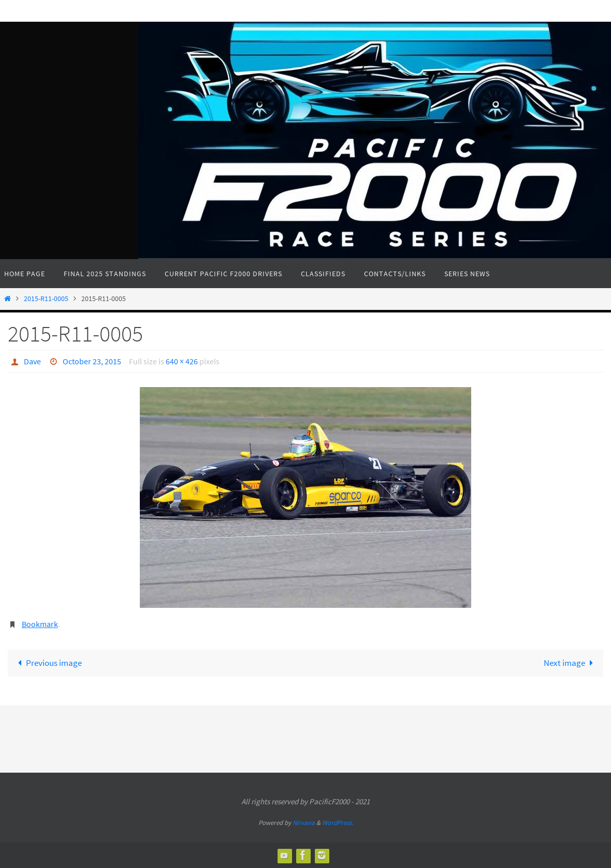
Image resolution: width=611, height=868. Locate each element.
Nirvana (304, 823)
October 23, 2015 (92, 361)
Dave (32, 361)
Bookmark (40, 624)
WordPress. (338, 823)
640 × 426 (182, 361)
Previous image (48, 663)
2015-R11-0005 (46, 299)
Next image (571, 663)
